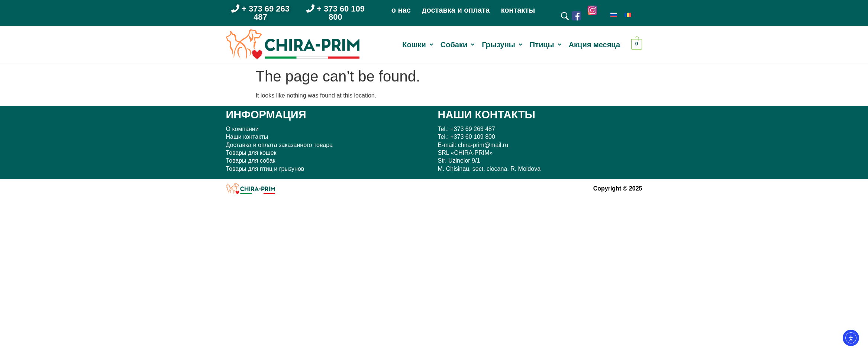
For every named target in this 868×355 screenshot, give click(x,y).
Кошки (417, 45)
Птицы (546, 45)
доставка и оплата (456, 10)
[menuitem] (614, 15)
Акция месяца (594, 45)
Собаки (457, 45)
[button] (417, 45)
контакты (518, 10)
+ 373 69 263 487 (260, 13)
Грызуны (502, 45)
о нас (401, 10)
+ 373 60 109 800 (335, 13)
